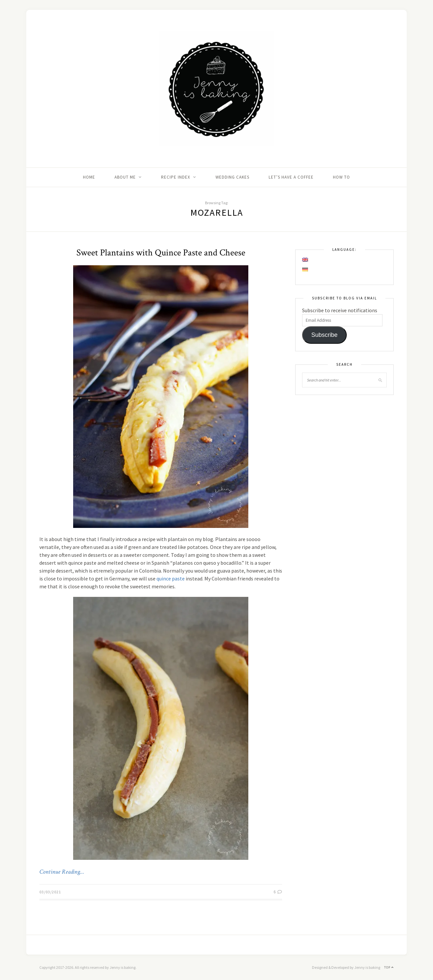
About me (125, 177)
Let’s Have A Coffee (291, 177)
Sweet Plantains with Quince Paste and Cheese (161, 253)
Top (389, 967)
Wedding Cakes (232, 177)
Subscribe (324, 335)
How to (341, 177)
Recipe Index (176, 177)
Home (89, 177)
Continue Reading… (62, 872)
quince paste (171, 578)
